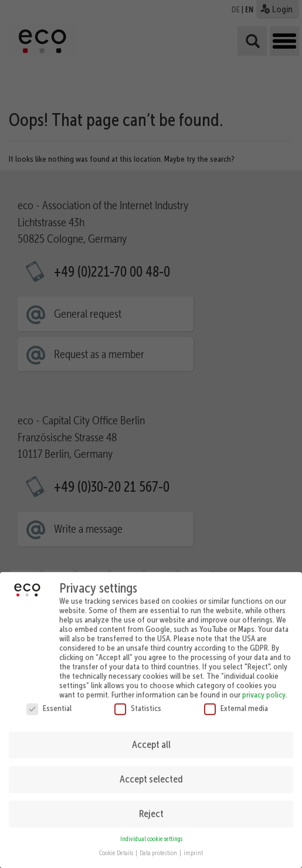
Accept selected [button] (151, 774)
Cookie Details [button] (117, 848)
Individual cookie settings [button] (151, 834)
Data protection (159, 848)
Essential (49, 703)
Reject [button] (151, 809)
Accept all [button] (151, 740)
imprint (193, 848)
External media (236, 703)
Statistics (138, 703)
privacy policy (264, 689)
